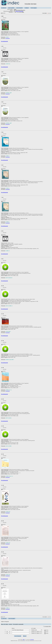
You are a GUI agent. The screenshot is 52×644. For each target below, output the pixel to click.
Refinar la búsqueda (19, 11)
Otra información (4, 41)
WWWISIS (32, 640)
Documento (8, 38)
